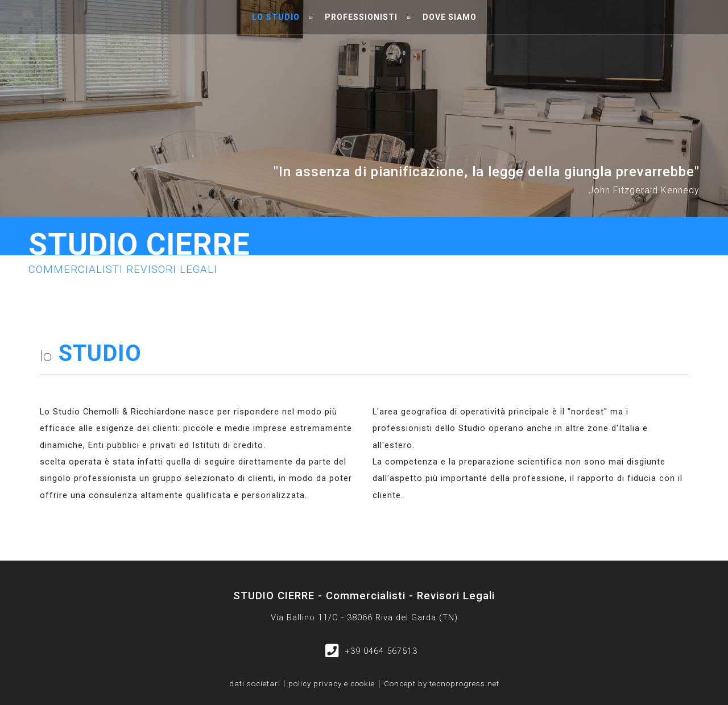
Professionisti (361, 17)
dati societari (255, 684)
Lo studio (276, 17)
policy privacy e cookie (332, 684)
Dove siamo (450, 17)
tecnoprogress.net (464, 684)
